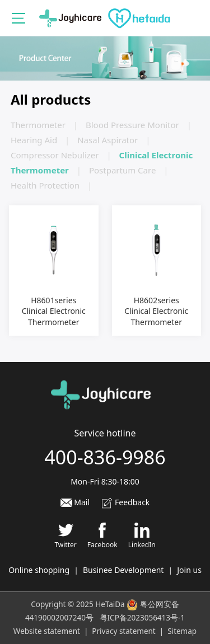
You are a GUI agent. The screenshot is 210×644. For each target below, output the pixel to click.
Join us (189, 570)
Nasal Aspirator (108, 140)
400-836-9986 (105, 457)
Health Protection (45, 185)
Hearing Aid (34, 140)
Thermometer (38, 125)
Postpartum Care (122, 170)
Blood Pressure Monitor (132, 125)
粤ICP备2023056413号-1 (143, 618)
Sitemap (182, 631)
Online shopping (39, 570)
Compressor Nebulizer (55, 155)
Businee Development (123, 570)
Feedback (125, 502)
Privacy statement (123, 631)
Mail (75, 502)
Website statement (47, 631)
